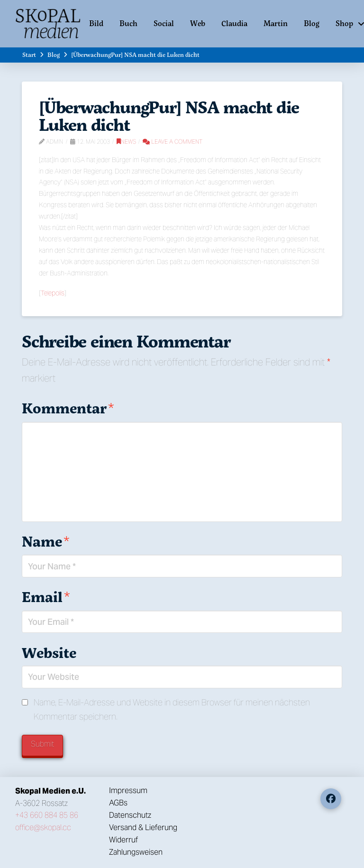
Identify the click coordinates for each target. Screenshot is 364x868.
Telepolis (53, 293)
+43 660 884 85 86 (47, 815)
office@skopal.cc (43, 827)
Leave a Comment (173, 142)
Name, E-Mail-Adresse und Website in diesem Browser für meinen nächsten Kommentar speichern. (172, 709)
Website (49, 653)
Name (45, 541)
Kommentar (68, 408)
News (126, 142)
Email (46, 597)
